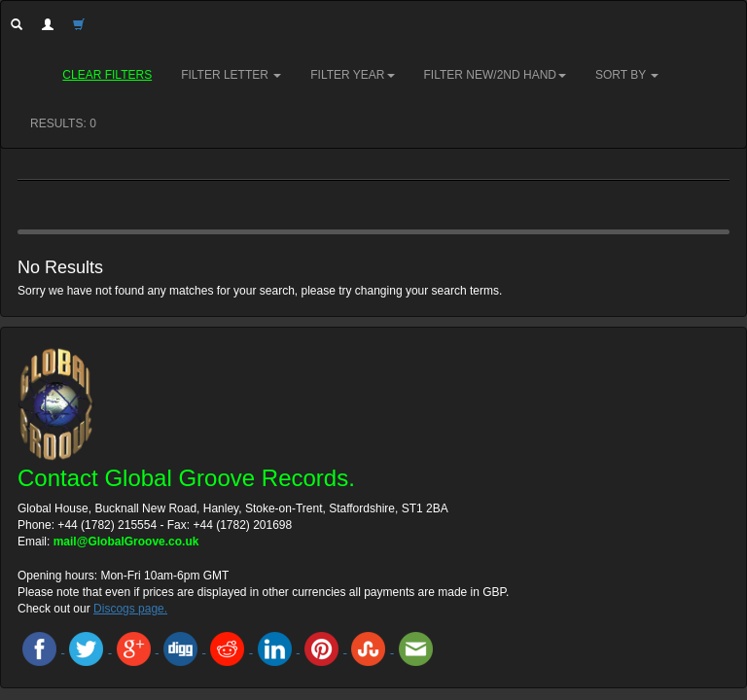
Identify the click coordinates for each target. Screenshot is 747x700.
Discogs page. (130, 609)
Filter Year (352, 75)
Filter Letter (231, 75)
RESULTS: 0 (63, 123)
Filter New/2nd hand (495, 75)
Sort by (627, 75)
